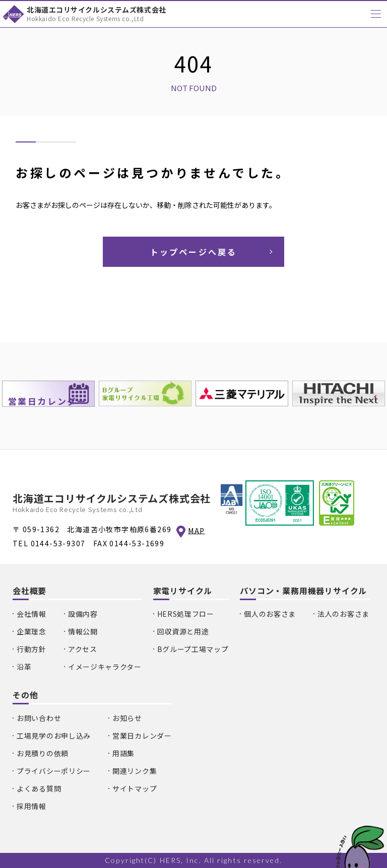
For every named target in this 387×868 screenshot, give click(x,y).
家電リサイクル (183, 591)
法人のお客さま (343, 614)
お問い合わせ (39, 718)
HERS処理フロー (186, 614)
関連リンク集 (135, 771)
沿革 (24, 667)
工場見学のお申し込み (54, 736)
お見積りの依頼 (43, 753)
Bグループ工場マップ (193, 649)
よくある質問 (39, 788)
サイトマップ (135, 788)
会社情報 (31, 614)
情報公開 (83, 631)
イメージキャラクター (105, 667)
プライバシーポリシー (54, 771)
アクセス (83, 649)
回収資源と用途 (183, 631)
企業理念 (31, 631)
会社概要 (29, 591)
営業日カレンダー (142, 736)
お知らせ (127, 718)
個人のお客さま (270, 614)
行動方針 (31, 649)
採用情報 (31, 806)
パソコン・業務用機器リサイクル (303, 591)
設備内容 (83, 614)
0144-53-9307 (58, 543)
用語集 (123, 753)
